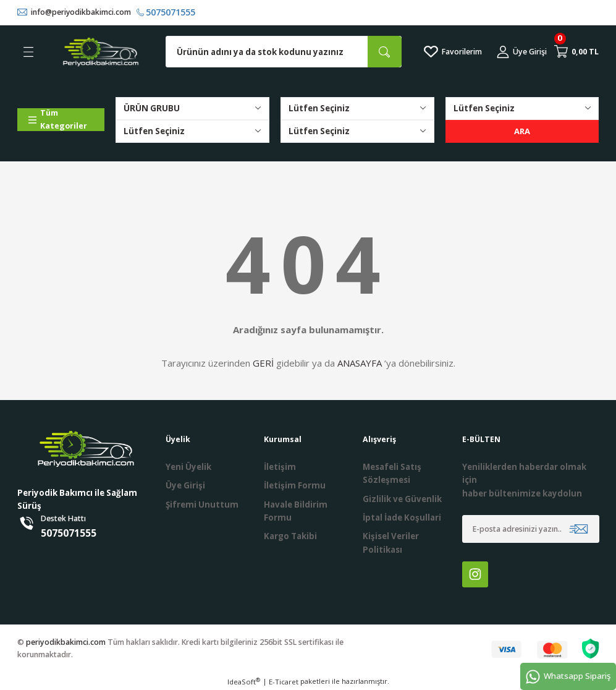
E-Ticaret (284, 682)
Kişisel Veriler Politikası (391, 543)
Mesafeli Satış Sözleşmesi (392, 473)
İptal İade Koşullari (402, 517)
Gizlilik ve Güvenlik (402, 499)
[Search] (284, 52)
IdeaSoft (244, 681)
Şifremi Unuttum (202, 505)
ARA (522, 131)
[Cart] (576, 52)
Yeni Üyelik (188, 467)
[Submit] (579, 529)
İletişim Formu (295, 486)
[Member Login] (522, 52)
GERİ (263, 363)
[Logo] (101, 52)
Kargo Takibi (290, 536)
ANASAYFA (360, 363)
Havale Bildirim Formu (296, 511)
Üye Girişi (185, 486)
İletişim (280, 467)
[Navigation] (61, 120)
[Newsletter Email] (531, 529)
